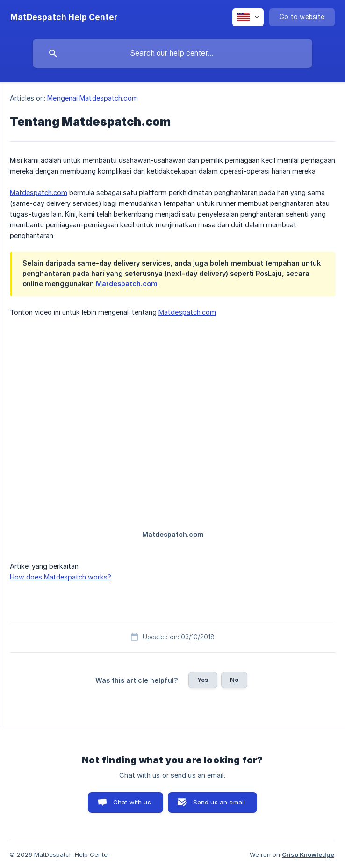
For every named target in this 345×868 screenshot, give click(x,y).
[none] (64, 17)
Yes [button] (203, 680)
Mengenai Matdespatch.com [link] (92, 98)
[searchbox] (172, 53)
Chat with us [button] (132, 802)
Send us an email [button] (219, 802)
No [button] (234, 680)
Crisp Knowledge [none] (308, 854)
